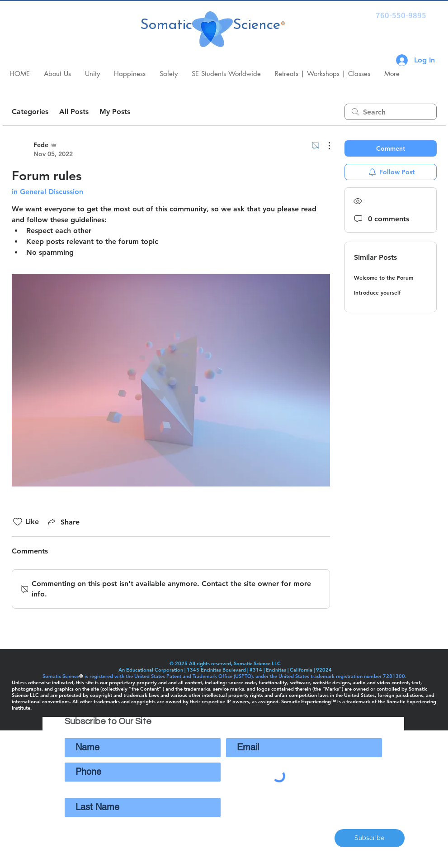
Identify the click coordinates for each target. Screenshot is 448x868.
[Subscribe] (370, 838)
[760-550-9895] (401, 16)
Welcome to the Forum (384, 277)
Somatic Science (210, 25)
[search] (391, 112)
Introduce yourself (377, 292)
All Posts (74, 112)
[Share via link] (63, 522)
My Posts (115, 112)
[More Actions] (325, 146)
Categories (30, 112)
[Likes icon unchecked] (18, 522)
